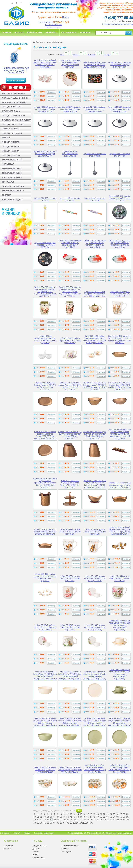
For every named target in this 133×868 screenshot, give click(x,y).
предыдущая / (52, 811)
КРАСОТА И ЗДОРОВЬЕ (13, 186)
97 (64, 823)
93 (51, 823)
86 (124, 820)
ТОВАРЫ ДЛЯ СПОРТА (13, 191)
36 (55, 817)
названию (91, 55)
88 (35, 823)
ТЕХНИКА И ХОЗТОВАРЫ (14, 102)
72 (78, 820)
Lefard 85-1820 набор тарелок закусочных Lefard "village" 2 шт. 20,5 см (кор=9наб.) (120, 769)
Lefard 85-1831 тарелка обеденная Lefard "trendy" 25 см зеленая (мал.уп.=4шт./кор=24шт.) (120, 722)
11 (68, 814)
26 (117, 814)
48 (94, 817)
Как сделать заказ (39, 846)
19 (94, 814)
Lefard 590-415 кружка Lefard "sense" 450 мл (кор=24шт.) (120, 294)
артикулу (107, 55)
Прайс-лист (52, 32)
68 (65, 820)
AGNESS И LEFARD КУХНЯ (15, 98)
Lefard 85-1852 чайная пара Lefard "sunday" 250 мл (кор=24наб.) (95, 578)
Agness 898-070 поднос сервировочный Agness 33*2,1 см (120, 198)
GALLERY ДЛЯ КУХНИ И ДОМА (17, 120)
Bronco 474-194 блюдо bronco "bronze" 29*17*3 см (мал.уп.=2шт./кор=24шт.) (45, 386)
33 (45, 817)
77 (95, 820)
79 (101, 820)
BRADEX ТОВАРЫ (11, 129)
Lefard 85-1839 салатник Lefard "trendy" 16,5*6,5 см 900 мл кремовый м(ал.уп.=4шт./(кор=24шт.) (45, 675)
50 (101, 817)
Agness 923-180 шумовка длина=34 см (95, 155)
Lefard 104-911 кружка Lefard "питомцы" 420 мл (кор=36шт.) (95, 532)
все (60, 811)
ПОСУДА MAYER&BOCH (13, 116)
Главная (7, 32)
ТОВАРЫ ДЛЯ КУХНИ (12, 173)
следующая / (39, 811)
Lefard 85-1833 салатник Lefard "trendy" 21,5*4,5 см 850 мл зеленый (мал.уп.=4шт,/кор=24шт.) (70, 722)
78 (98, 820)
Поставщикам (69, 32)
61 (41, 820)
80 (105, 820)
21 (101, 814)
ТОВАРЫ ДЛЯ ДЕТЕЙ (12, 160)
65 (55, 820)
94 (55, 823)
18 (91, 814)
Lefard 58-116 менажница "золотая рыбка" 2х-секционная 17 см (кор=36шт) (70, 244)
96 (61, 823)
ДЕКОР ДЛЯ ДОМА (11, 111)
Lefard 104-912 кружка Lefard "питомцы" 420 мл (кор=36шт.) (70, 532)
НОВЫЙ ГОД (8, 164)
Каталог (19, 32)
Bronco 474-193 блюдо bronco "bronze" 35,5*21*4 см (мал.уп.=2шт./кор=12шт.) (70, 386)
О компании (9, 846)
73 (81, 820)
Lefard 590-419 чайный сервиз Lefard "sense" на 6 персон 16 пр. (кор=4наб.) (45, 577)
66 (58, 820)
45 (84, 817)
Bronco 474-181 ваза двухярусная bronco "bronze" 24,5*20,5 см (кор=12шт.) (70, 484)
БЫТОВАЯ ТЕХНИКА (12, 177)
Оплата (35, 852)
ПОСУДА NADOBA (11, 151)
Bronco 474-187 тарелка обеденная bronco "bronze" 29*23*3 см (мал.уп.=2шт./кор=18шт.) (45, 435)
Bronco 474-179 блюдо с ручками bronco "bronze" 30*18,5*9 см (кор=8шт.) (120, 485)
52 (108, 817)
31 (38, 817)
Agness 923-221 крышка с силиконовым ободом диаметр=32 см (120, 65)
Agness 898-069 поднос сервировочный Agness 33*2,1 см (45, 245)
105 (91, 823)
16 (84, 814)
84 (118, 820)
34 (48, 817)
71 (75, 820)
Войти (66, 17)
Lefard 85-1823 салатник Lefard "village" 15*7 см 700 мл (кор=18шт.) (45, 770)
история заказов (54, 25)
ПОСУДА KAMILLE (11, 146)
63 (48, 820)
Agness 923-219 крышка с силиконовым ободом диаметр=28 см (45, 109)
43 (78, 817)
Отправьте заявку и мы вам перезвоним (118, 24)
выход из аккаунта (54, 27)
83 (115, 820)
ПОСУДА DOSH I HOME (13, 124)
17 (88, 814)
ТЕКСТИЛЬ (7, 195)
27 (121, 814)
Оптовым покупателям (69, 846)
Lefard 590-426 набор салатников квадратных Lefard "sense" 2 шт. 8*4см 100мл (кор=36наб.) (95, 339)
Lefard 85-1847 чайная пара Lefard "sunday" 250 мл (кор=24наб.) (45, 627)
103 (84, 823)
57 (124, 817)
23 (108, 814)
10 (64, 814)
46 (88, 817)
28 (124, 814)
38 (61, 817)
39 (64, 817)
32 (41, 817)
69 (68, 820)
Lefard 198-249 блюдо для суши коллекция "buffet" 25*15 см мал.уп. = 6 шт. (95, 65)
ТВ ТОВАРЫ (8, 182)
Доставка (36, 849)
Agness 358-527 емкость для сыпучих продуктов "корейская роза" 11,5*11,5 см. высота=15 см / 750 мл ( (45, 292)
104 (88, 823)
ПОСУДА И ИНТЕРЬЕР (13, 107)
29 (127, 814)
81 (108, 820)
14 (78, 814)
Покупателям (34, 32)
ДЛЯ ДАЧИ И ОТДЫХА (13, 200)
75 (88, 820)
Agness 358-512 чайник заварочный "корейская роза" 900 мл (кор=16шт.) (95, 294)
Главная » (39, 42)
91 (45, 823)
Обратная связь (39, 858)
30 (35, 817)
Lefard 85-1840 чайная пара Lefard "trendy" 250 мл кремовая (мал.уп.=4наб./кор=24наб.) (120, 625)
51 (104, 817)
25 (114, 814)
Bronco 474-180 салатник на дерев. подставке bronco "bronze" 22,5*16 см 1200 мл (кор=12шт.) (95, 484)
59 (35, 820)
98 (68, 823)
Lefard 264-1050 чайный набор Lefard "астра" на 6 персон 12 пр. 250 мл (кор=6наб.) (45, 64)
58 (127, 817)
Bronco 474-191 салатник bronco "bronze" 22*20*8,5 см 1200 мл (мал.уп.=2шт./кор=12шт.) (95, 386)
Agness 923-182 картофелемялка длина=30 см (70, 154)
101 (78, 823)
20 (98, 814)
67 (62, 820)
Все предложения (16, 80)
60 (38, 820)
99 (71, 823)
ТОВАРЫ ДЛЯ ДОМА (12, 169)
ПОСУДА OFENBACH (12, 133)
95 (58, 823)
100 (74, 823)
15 (81, 814)
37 (58, 817)
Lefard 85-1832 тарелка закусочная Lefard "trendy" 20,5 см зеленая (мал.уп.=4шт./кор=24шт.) (95, 722)
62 (45, 820)
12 (71, 814)
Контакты (85, 32)
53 (111, 817)
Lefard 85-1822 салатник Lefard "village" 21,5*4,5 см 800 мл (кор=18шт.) (70, 770)
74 (85, 820)
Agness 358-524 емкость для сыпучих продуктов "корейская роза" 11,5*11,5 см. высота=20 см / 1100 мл (70, 292)
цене (62, 55)
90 (41, 823)
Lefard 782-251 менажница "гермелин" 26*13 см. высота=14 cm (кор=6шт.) (45, 339)
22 (104, 814)
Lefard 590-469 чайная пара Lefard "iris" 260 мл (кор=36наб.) (70, 340)
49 (98, 817)
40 (68, 817)
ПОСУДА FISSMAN (11, 142)
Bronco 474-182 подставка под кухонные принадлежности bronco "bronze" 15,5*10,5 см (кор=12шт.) (45, 483)
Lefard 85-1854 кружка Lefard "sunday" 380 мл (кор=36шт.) (70, 578)
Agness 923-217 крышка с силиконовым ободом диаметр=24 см (95, 109)
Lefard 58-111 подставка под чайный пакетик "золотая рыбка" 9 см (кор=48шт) (95, 244)
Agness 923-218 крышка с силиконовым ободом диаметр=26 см (70, 109)
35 (51, 817)
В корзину (51, 92)
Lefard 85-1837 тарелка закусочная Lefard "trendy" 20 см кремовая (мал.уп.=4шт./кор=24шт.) (95, 675)
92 (48, 823)
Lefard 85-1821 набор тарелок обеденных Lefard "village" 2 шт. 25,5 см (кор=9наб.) (95, 769)
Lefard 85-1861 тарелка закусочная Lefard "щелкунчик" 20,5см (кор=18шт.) (70, 64)
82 (111, 820)
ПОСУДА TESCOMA (11, 155)
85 (121, 820)
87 (128, 820)
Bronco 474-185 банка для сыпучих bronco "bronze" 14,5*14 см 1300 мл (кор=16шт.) (95, 435)
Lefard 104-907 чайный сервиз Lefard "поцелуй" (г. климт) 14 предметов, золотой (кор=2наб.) (120, 531)
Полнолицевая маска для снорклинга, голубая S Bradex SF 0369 (16, 70)
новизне (76, 55)
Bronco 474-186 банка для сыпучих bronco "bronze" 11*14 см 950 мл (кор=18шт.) (70, 435)
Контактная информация (44, 833)
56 (121, 817)
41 (71, 817)
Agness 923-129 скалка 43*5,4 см (95, 199)
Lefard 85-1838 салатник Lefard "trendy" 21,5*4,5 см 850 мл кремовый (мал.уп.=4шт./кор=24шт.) (70, 675)
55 (117, 817)
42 (74, 817)
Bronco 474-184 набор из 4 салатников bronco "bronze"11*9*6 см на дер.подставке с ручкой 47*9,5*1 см (120, 434)
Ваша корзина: (45, 22)
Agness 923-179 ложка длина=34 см (120, 155)
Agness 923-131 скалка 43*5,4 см (70, 199)
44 (81, 817)
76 (91, 820)
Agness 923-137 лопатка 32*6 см (45, 199)
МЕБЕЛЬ (6, 138)
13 (74, 814)
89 (38, 823)
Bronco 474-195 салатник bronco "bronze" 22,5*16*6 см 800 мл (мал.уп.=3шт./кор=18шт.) (120, 339)
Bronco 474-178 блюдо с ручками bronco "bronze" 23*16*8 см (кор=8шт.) (45, 532)
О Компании (5, 833)
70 (71, 820)
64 (51, 820)
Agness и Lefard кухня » (55, 42)
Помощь (27, 833)
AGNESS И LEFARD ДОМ (14, 93)
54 (114, 817)
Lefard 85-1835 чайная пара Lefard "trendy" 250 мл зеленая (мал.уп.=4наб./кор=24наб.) (120, 674)
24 (111, 814)
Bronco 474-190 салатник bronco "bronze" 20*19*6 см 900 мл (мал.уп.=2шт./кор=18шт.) (120, 386)
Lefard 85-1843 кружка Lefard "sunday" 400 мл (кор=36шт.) (70, 627)
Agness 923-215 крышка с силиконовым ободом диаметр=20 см (45, 154)
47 (91, 817)
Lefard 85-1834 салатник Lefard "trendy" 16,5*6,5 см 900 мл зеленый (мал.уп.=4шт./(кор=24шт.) (45, 722)
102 (81, 823)
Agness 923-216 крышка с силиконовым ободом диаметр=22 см (120, 109)
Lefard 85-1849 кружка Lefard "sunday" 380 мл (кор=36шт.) (120, 578)
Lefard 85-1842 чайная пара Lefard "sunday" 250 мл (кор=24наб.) (95, 627)
